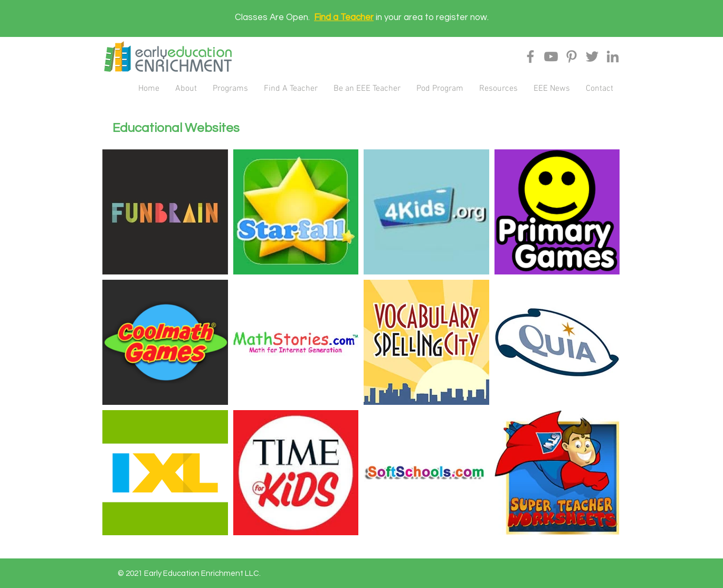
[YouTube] (551, 56)
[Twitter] (592, 56)
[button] (186, 89)
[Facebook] (530, 56)
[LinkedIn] (613, 56)
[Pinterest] (572, 56)
